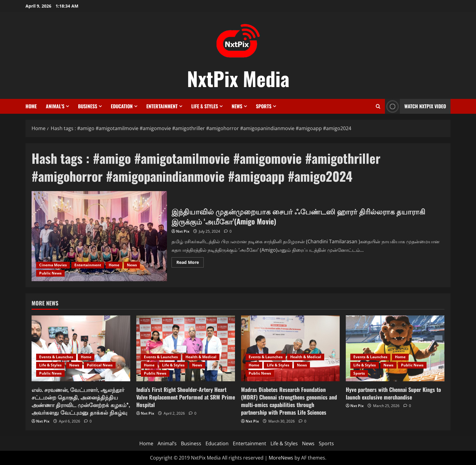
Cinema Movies (53, 265)
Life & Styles (205, 106)
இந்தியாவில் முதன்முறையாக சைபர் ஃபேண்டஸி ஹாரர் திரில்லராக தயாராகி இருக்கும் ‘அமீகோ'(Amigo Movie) (99, 236)
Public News (50, 273)
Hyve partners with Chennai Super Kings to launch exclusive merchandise (393, 393)
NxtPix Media (238, 78)
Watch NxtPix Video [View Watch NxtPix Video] (415, 106)
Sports (264, 106)
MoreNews (281, 458)
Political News (100, 365)
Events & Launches (56, 357)
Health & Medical (201, 357)
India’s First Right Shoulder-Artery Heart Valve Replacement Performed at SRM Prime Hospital (186, 397)
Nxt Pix (183, 231)
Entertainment (162, 106)
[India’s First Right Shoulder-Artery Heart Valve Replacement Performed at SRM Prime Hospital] (186, 348)
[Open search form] (378, 106)
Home (31, 106)
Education (122, 106)
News (237, 106)
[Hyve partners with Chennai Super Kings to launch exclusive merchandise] (395, 348)
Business (88, 106)
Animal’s (55, 106)
